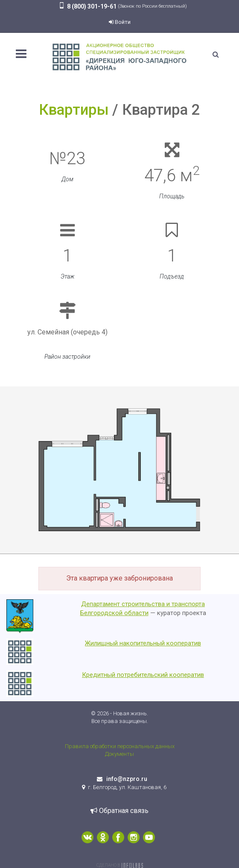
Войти (120, 22)
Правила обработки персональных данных (120, 746)
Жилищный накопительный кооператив (143, 643)
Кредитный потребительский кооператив (143, 675)
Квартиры (74, 110)
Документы (119, 754)
